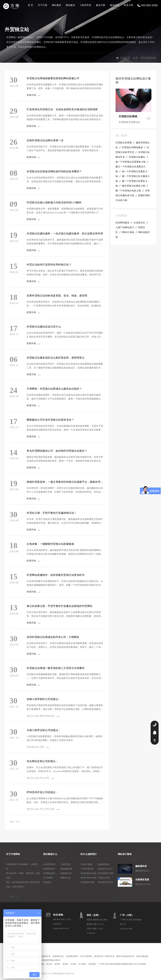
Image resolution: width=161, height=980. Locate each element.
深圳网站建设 (49, 875)
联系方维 (129, 5)
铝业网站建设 (122, 224)
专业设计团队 (86, 866)
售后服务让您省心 (106, 884)
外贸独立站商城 (124, 144)
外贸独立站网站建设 (133, 149)
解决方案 (101, 5)
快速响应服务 (104, 866)
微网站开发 (66, 879)
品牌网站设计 (49, 870)
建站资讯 (115, 5)
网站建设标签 (149, 59)
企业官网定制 (49, 866)
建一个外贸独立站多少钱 (128, 192)
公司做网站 (48, 879)
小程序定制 (66, 866)
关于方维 (42, 5)
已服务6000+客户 (105, 870)
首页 (135, 59)
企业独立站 (139, 224)
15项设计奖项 (104, 879)
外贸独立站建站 (137, 158)
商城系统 (47, 884)
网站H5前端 (128, 234)
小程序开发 (86, 5)
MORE (12, 898)
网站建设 (70, 5)
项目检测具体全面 (88, 875)
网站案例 (56, 5)
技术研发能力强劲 (106, 875)
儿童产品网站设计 (125, 229)
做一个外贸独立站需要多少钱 (131, 163)
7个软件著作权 (87, 870)
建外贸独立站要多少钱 (134, 187)
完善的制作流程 (87, 884)
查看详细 (32, 96)
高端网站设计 (66, 875)
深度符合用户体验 (88, 879)
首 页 (31, 5)
